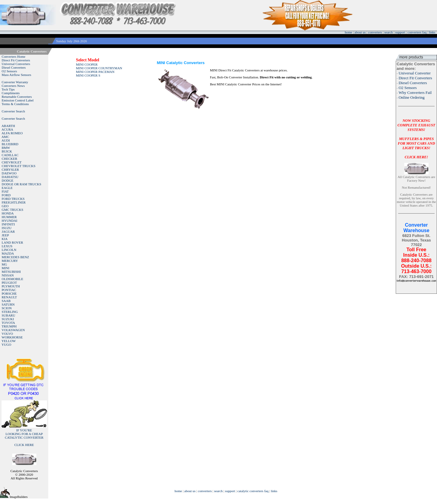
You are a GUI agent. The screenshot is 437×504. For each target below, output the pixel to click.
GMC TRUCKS (13, 210)
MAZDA (8, 253)
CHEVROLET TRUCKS (19, 166)
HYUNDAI (10, 221)
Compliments (11, 93)
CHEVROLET (12, 162)
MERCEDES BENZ (15, 257)
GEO (5, 206)
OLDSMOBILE (13, 279)
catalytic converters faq (253, 491)
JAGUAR (8, 231)
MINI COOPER (87, 64)
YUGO (6, 345)
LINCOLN (9, 250)
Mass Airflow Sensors (17, 75)
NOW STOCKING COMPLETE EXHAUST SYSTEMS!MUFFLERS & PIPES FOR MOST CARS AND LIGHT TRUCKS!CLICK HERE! (416, 139)
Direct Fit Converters (16, 60)
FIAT (5, 191)
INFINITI (8, 224)
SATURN (8, 304)
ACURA (7, 129)
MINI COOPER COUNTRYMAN (99, 68)
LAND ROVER (13, 242)
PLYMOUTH (11, 286)
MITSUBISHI (11, 272)
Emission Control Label (18, 100)
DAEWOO (9, 173)
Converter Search (14, 111)
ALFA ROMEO (12, 133)
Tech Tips (8, 89)
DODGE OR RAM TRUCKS (22, 184)
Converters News (13, 86)
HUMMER (9, 217)
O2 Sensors (9, 71)
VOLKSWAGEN (13, 330)
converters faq (417, 32)
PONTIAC (9, 290)
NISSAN (8, 275)
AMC (5, 137)
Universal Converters (16, 64)
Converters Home (14, 57)
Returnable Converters (17, 97)
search (388, 32)
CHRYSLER (10, 170)
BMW (6, 148)
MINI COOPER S (88, 75)
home (348, 32)
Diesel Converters (14, 67)
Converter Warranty (15, 82)
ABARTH (8, 126)
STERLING (10, 312)
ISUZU (7, 228)
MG (5, 264)
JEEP (5, 235)
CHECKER (10, 159)
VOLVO (7, 334)
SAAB (6, 301)
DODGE (8, 180)
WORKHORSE (12, 337)
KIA (5, 239)
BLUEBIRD (10, 144)
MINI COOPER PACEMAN (95, 72)
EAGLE (7, 188)
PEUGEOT (9, 283)
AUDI (6, 140)
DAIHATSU (10, 177)
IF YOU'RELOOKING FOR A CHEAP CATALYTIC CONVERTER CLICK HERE (24, 437)
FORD (6, 195)
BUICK (7, 151)
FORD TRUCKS (13, 199)
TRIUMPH (9, 326)
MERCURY (10, 261)
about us (360, 32)
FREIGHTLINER (14, 202)
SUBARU (9, 315)
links (432, 32)
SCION (7, 308)
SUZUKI (8, 319)
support (400, 32)
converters (375, 32)
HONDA (8, 213)
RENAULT (9, 297)
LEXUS (7, 246)
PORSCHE (9, 293)
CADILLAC (10, 155)
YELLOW (8, 341)
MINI (6, 268)
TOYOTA (8, 323)
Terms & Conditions (15, 104)
